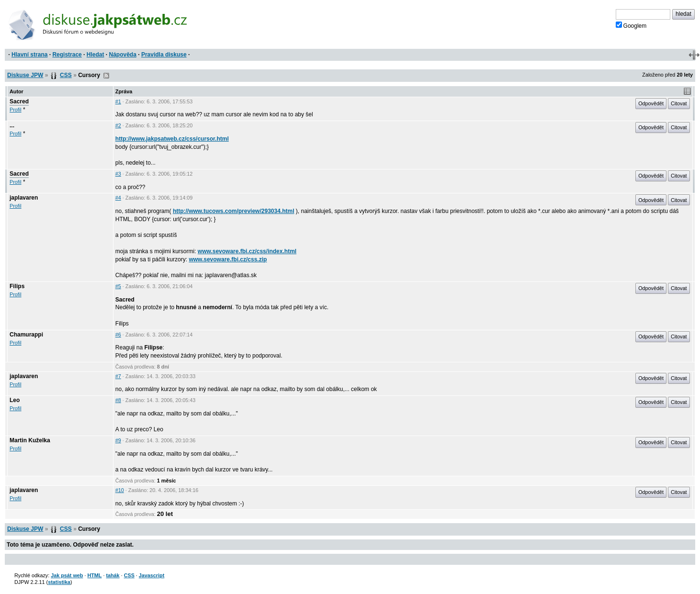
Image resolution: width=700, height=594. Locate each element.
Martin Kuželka (30, 440)
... (12, 125)
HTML (94, 575)
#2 (118, 125)
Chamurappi (26, 335)
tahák (113, 575)
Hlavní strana (29, 55)
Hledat (96, 55)
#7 (118, 376)
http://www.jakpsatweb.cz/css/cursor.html (172, 139)
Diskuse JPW (25, 75)
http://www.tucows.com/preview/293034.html (234, 211)
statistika (59, 582)
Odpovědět (651, 103)
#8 (118, 400)
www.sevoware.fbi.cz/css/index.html (247, 251)
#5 (118, 286)
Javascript (152, 575)
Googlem (631, 25)
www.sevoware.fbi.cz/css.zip (228, 259)
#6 (118, 335)
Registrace (67, 55)
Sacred (19, 101)
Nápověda (123, 55)
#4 (118, 198)
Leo (15, 400)
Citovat (679, 103)
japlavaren (24, 198)
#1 (118, 101)
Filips (17, 286)
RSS (106, 76)
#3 (118, 174)
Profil (16, 110)
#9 (118, 440)
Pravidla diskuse (164, 55)
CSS (66, 75)
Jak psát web (67, 575)
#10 (120, 490)
